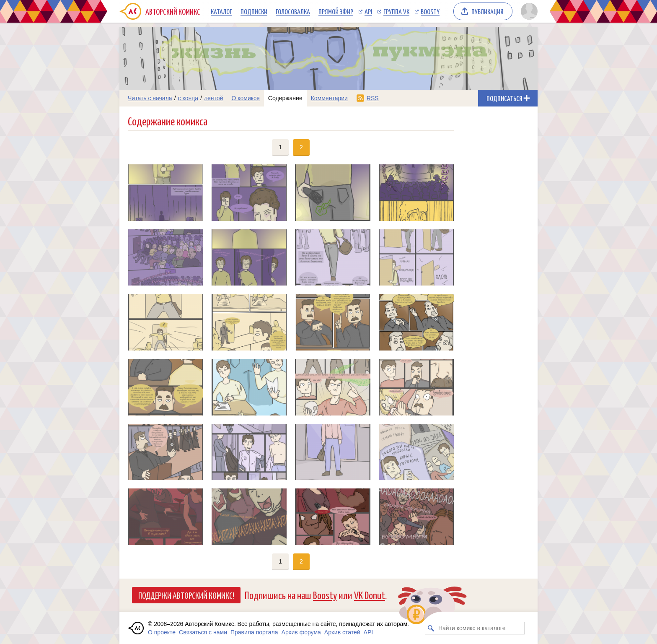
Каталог (221, 11)
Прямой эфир (336, 11)
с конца (188, 98)
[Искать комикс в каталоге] (431, 628)
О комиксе (245, 98)
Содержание (285, 98)
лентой (214, 98)
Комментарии (329, 98)
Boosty (430, 11)
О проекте (162, 632)
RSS (373, 98)
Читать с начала (150, 98)
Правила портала (254, 632)
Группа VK (396, 11)
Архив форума (301, 632)
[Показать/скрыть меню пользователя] (528, 11)
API (368, 11)
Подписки (254, 11)
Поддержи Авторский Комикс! (186, 595)
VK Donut (370, 595)
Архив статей (342, 632)
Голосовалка (293, 11)
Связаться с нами (203, 632)
